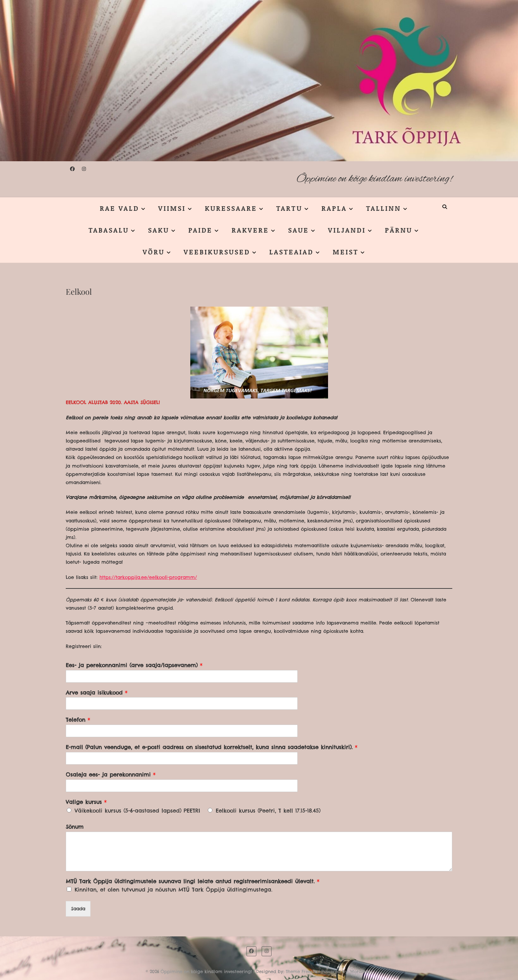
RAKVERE (250, 230)
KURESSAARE (231, 208)
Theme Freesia (301, 971)
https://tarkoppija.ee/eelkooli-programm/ (148, 577)
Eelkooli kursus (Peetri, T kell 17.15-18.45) (268, 810)
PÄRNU (399, 230)
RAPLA (334, 208)
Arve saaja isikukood (97, 693)
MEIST (346, 252)
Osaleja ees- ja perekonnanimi (111, 774)
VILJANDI (347, 230)
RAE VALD (119, 208)
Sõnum (75, 827)
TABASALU (109, 230)
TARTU (289, 208)
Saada (78, 909)
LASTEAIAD (291, 252)
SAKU (159, 230)
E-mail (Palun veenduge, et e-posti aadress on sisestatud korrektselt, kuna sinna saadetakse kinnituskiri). (212, 747)
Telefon (78, 720)
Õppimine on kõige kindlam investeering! (374, 179)
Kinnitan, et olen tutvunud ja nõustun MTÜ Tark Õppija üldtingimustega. (173, 889)
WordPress (361, 971)
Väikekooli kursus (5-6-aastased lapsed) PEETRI (137, 810)
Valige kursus (86, 802)
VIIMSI (172, 208)
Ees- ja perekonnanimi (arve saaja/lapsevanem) (134, 665)
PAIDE (200, 230)
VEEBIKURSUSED (217, 252)
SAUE (298, 230)
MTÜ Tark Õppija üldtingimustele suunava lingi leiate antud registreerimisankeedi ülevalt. (193, 881)
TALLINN (384, 208)
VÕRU (154, 252)
